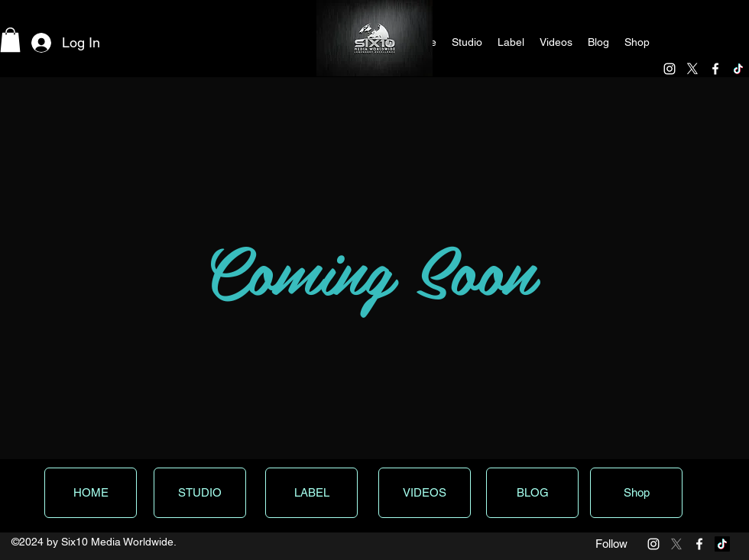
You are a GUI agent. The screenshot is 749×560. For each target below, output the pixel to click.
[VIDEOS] (425, 493)
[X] (692, 69)
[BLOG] (532, 493)
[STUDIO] (200, 493)
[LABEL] (311, 493)
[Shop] (636, 493)
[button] (10, 40)
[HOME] (91, 493)
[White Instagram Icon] (670, 69)
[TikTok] (738, 69)
